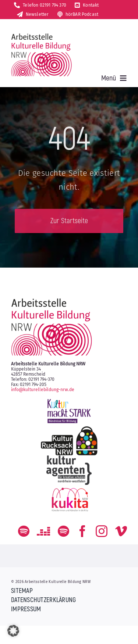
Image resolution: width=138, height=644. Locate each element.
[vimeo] (121, 531)
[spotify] (24, 531)
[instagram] (102, 531)
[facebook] (82, 531)
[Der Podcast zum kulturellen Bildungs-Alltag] (63, 531)
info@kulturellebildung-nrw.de (43, 390)
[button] (13, 631)
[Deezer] (43, 531)
